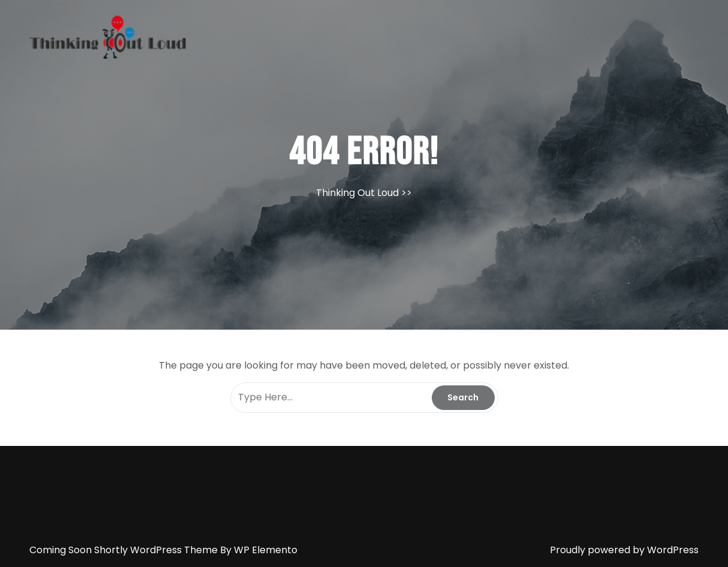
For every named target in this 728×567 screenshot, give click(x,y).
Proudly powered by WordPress (624, 550)
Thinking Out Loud (357, 193)
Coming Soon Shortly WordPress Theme (125, 550)
